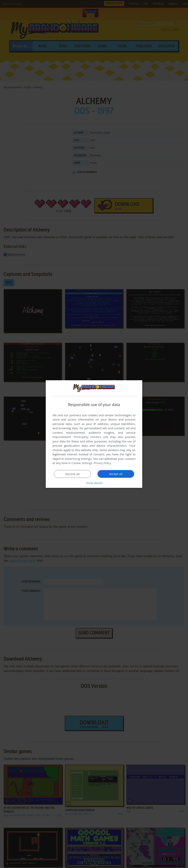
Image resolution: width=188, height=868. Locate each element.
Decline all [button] (72, 474)
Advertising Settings (78, 459)
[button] (94, 483)
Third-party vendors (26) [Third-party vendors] (91, 437)
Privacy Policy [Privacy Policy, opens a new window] (103, 463)
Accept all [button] (116, 474)
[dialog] (94, 434)
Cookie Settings (82, 463)
